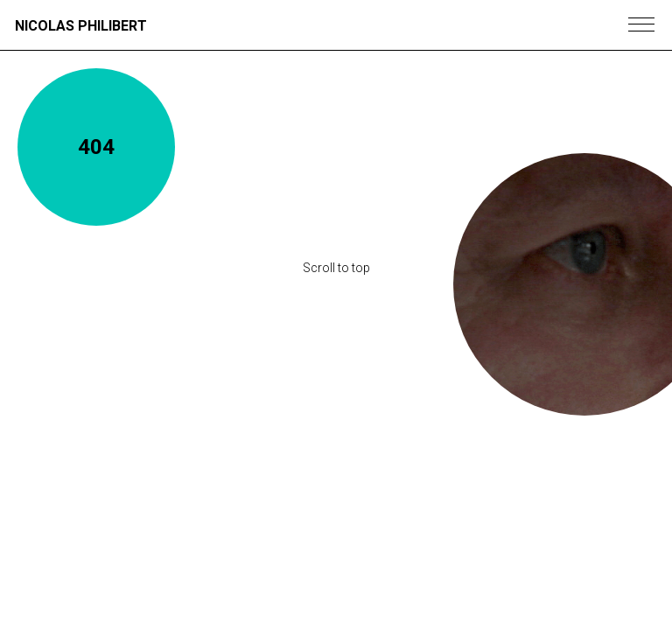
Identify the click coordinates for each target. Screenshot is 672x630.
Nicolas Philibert (81, 26)
